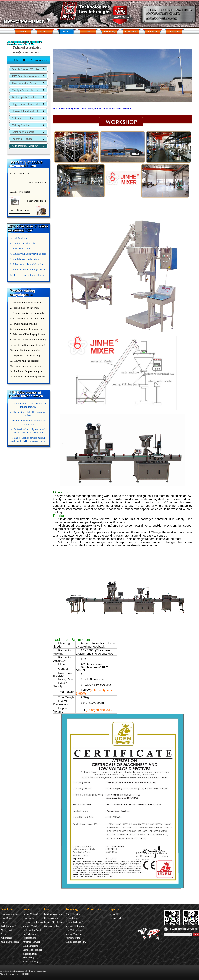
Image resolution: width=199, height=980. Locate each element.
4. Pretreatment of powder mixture (27, 318)
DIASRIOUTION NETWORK (181, 929)
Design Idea (114, 914)
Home (23, 32)
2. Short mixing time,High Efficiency (23, 244)
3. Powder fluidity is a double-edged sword (28, 314)
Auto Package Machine (25, 146)
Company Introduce (10, 914)
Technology (109, 32)
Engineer (153, 32)
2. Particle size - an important (25, 308)
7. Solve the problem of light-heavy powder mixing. (27, 270)
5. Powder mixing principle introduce (23, 324)
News (4, 934)
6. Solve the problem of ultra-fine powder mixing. (26, 265)
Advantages (6, 938)
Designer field (115, 918)
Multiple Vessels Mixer (25, 90)
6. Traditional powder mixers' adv (27, 329)
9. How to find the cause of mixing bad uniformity (27, 346)
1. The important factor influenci (26, 303)
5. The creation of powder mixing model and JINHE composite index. (28, 439)
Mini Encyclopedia (10, 942)
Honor (4, 922)
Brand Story (7, 918)
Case (88, 32)
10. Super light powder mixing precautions (25, 351)
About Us (45, 32)
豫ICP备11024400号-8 (10, 974)
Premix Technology (75, 922)
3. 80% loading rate (20, 248)
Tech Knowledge (9, 926)
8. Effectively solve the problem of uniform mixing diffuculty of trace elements (27, 276)
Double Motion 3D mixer (26, 69)
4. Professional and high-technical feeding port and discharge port (28, 431)
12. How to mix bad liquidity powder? (24, 361)
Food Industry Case (53, 914)
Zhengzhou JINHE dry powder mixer (30, 971)
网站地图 (25, 974)
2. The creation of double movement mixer (28, 414)
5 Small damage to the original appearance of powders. (25, 260)
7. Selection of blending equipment (28, 334)
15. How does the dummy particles (27, 377)
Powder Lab (131, 32)
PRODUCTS (30, 60)
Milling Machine (21, 125)
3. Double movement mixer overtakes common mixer (28, 422)
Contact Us (174, 32)
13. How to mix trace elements (25, 366)
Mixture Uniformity (75, 926)
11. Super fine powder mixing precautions (25, 356)
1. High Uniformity (20, 238)
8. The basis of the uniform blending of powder (28, 340)
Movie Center (7, 930)
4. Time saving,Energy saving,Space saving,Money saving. (28, 254)
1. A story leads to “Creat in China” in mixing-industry (28, 405)
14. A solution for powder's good (26, 371)
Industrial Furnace (22, 139)
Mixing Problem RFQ (76, 942)
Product (66, 32)
